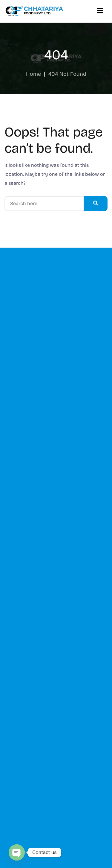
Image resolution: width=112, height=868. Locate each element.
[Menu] (100, 11)
